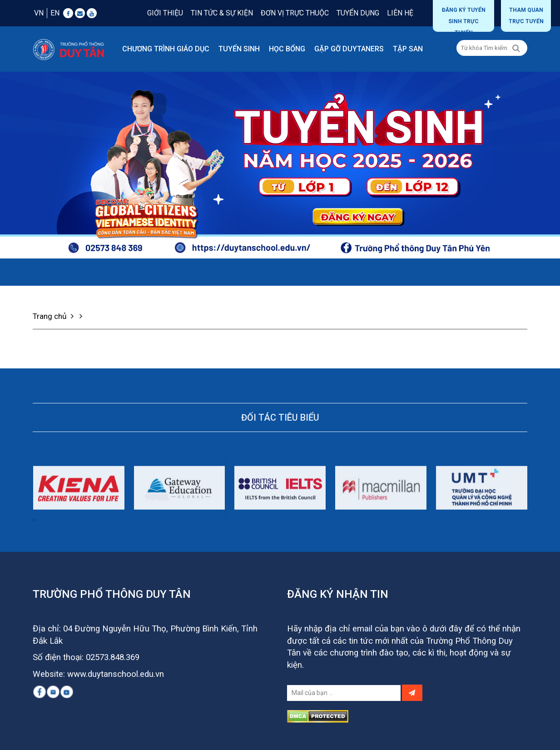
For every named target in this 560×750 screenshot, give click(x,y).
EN (55, 13)
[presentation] (34, 552)
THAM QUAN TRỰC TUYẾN (526, 16)
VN (39, 13)
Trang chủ (54, 316)
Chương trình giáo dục (166, 49)
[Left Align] (516, 48)
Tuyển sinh (239, 49)
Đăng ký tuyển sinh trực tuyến (464, 19)
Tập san (408, 49)
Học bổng (287, 49)
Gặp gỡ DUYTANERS (349, 49)
